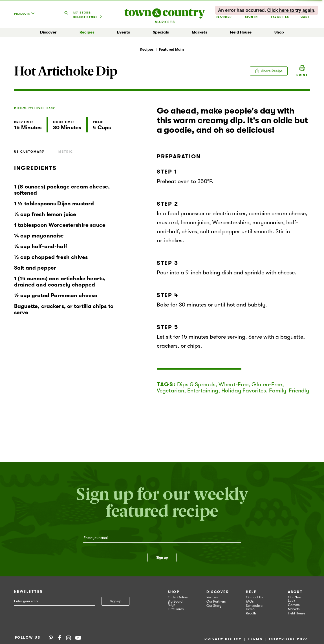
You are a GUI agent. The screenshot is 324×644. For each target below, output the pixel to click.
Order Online (178, 597)
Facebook (59, 638)
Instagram (69, 638)
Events (124, 32)
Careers (294, 605)
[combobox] (26, 16)
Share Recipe (269, 71)
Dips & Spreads (196, 384)
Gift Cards (176, 609)
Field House (241, 32)
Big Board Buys (175, 603)
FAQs (250, 601)
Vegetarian (170, 391)
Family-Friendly (289, 391)
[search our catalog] (66, 13)
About (295, 592)
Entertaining (203, 391)
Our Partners (216, 601)
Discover (48, 32)
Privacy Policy (223, 639)
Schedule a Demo (254, 607)
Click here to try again (291, 10)
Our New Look (295, 599)
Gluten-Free (267, 384)
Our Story (214, 606)
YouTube (78, 638)
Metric (66, 152)
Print (302, 75)
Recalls (251, 613)
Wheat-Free (233, 384)
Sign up (162, 558)
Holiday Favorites (244, 391)
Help (251, 592)
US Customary (29, 152)
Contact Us (254, 597)
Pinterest (51, 638)
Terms (255, 639)
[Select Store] (88, 17)
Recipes (87, 32)
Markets (200, 32)
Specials (161, 32)
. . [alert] (267, 10)
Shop (279, 32)
